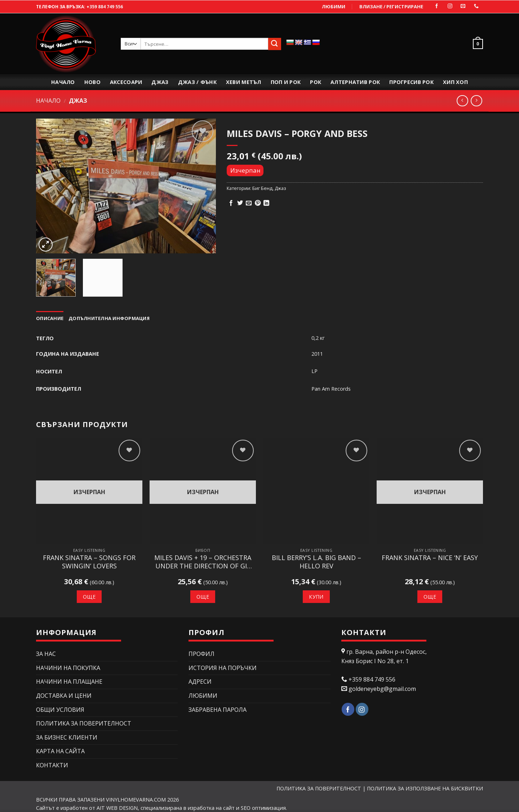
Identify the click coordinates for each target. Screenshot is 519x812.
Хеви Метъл (244, 82)
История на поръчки (223, 668)
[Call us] (476, 6)
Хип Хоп (455, 82)
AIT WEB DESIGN (117, 808)
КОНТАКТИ (52, 765)
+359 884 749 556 (105, 7)
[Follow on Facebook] (437, 6)
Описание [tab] (50, 318)
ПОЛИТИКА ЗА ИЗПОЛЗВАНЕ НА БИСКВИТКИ (425, 788)
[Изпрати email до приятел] (249, 203)
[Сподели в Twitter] (240, 203)
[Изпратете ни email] (463, 6)
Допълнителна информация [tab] (109, 318)
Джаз (160, 82)
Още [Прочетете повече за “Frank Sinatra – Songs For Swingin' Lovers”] (89, 597)
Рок (316, 82)
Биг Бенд (262, 188)
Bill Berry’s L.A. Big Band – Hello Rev (316, 562)
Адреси (200, 682)
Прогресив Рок (411, 82)
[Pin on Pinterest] (258, 203)
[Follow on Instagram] (450, 6)
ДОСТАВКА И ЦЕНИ (64, 696)
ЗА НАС (46, 654)
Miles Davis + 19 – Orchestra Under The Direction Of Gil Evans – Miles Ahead (203, 562)
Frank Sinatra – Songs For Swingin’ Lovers (89, 562)
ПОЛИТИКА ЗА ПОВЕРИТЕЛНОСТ (84, 723)
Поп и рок (286, 82)
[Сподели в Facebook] (231, 203)
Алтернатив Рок (355, 82)
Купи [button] (316, 597)
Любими (334, 6)
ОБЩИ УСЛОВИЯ (60, 710)
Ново (92, 82)
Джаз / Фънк (197, 82)
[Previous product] (476, 101)
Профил (201, 654)
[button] (476, 44)
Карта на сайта (60, 751)
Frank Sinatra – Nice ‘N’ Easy (430, 558)
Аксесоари (126, 82)
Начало (63, 82)
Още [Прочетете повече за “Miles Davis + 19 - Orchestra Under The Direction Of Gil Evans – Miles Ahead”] (203, 597)
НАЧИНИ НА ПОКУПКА (68, 668)
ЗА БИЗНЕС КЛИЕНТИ (67, 737)
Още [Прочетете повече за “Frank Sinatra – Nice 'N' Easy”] (430, 597)
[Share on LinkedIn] (266, 203)
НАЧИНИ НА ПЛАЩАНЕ (69, 682)
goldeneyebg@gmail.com (382, 689)
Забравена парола (218, 710)
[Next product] (462, 101)
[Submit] (275, 44)
